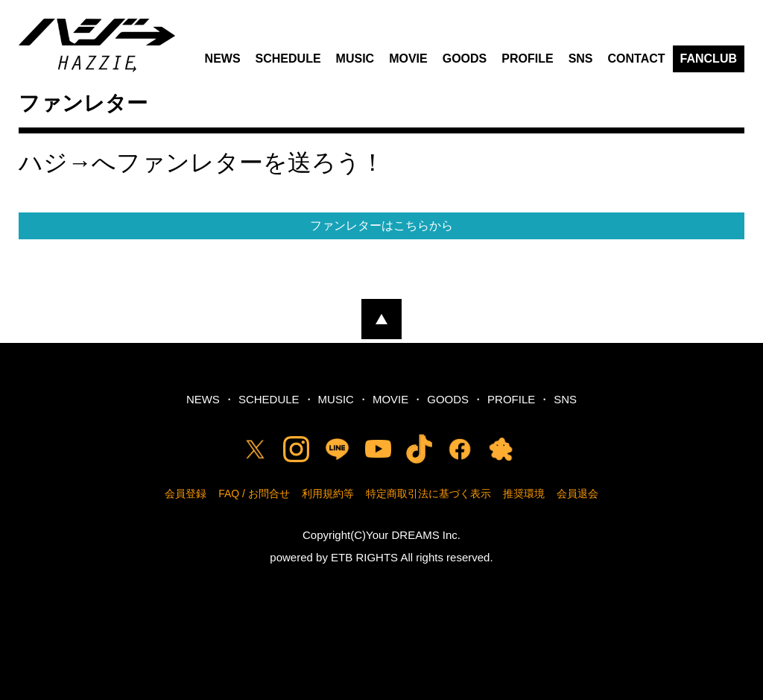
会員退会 (577, 494)
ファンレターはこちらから (381, 226)
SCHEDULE (288, 59)
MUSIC (355, 59)
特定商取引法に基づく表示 (428, 494)
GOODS (465, 59)
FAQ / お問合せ (254, 494)
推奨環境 (524, 494)
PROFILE (527, 59)
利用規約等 (328, 494)
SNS (581, 59)
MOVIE (408, 59)
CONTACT (637, 59)
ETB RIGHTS (364, 557)
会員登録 (186, 494)
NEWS (223, 59)
